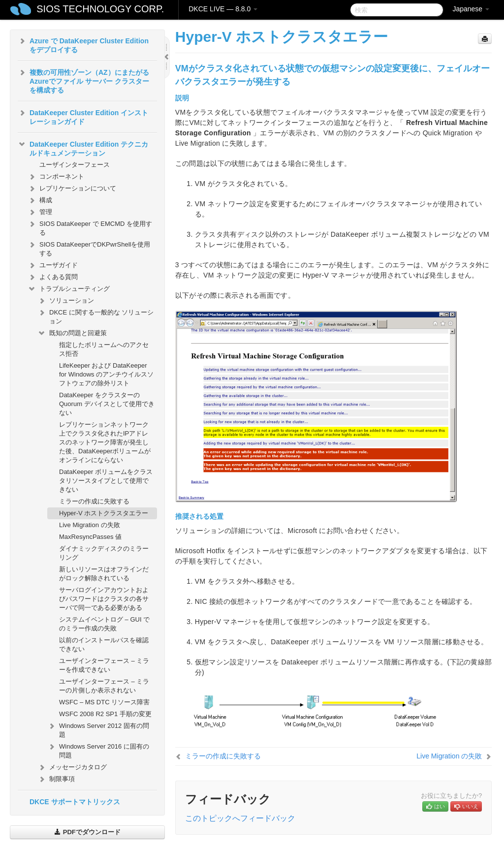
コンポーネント (56, 177)
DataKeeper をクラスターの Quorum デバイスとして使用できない (107, 404)
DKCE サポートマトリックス (75, 802)
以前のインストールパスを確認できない (104, 645)
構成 (40, 200)
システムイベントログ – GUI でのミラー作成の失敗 (104, 624)
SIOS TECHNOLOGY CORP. (100, 9)
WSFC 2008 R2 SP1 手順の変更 (105, 714)
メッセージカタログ (72, 767)
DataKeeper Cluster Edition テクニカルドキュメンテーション (83, 148)
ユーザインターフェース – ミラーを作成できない (104, 665)
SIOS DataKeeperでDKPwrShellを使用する (89, 248)
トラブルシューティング (69, 289)
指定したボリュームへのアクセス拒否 (104, 349)
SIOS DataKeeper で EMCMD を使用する (90, 227)
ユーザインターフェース (75, 165)
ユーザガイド (53, 265)
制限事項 (56, 779)
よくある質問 (53, 277)
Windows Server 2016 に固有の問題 (98, 750)
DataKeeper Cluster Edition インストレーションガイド (83, 116)
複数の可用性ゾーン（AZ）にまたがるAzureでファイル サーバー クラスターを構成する (83, 80)
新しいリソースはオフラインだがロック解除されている (104, 574)
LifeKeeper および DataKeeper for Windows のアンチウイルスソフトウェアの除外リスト (106, 374)
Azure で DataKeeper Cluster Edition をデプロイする (83, 44)
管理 (40, 212)
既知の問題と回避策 (72, 333)
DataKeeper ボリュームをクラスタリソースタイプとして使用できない (106, 481)
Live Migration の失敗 (90, 525)
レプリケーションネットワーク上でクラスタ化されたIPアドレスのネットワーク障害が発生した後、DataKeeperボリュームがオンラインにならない (105, 442)
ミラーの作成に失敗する (94, 501)
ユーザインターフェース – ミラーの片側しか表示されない (104, 686)
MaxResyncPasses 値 (90, 537)
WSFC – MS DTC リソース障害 (104, 702)
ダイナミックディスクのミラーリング (104, 553)
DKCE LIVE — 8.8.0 (223, 9)
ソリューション (66, 301)
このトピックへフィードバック (240, 818)
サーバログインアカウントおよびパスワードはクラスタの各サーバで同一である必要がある (104, 599)
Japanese (471, 9)
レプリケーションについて (72, 189)
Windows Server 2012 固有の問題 (98, 729)
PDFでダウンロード (87, 832)
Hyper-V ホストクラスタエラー (104, 513)
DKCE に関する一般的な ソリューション (95, 316)
